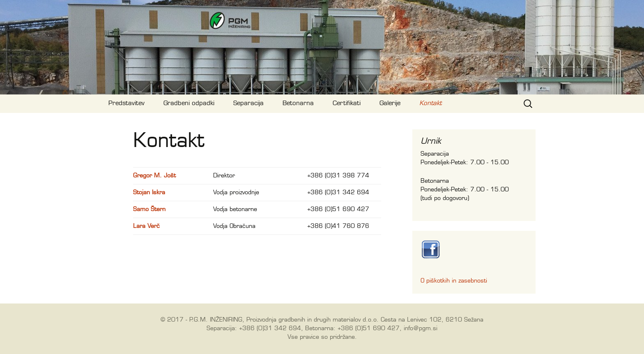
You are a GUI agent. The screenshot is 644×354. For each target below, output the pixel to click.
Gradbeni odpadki (189, 103)
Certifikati (347, 103)
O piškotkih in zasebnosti (454, 281)
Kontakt (430, 103)
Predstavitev (126, 103)
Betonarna (298, 103)
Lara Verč (146, 226)
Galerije (390, 103)
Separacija (248, 103)
